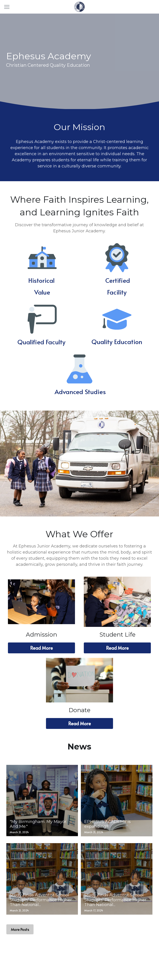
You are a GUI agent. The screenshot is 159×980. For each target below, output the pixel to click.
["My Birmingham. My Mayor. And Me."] (42, 801)
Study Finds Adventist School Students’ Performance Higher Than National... (41, 900)
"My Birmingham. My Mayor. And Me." (38, 824)
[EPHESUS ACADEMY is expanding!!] (117, 801)
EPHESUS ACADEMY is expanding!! (107, 824)
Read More (41, 648)
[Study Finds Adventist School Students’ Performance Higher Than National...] (42, 879)
